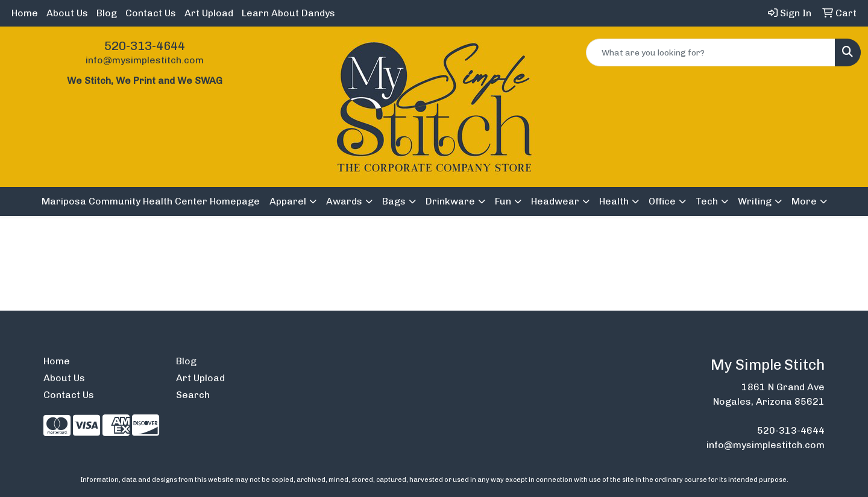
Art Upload (209, 13)
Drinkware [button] (450, 201)
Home (25, 13)
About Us (67, 13)
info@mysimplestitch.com (145, 60)
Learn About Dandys (288, 13)
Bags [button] (394, 201)
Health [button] (614, 201)
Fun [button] (503, 201)
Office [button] (662, 201)
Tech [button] (707, 201)
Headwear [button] (555, 201)
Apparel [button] (288, 201)
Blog (107, 13)
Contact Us (151, 13)
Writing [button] (755, 201)
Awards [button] (344, 201)
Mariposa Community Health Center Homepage (151, 201)
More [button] (804, 201)
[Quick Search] (711, 52)
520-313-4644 (145, 46)
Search (193, 395)
